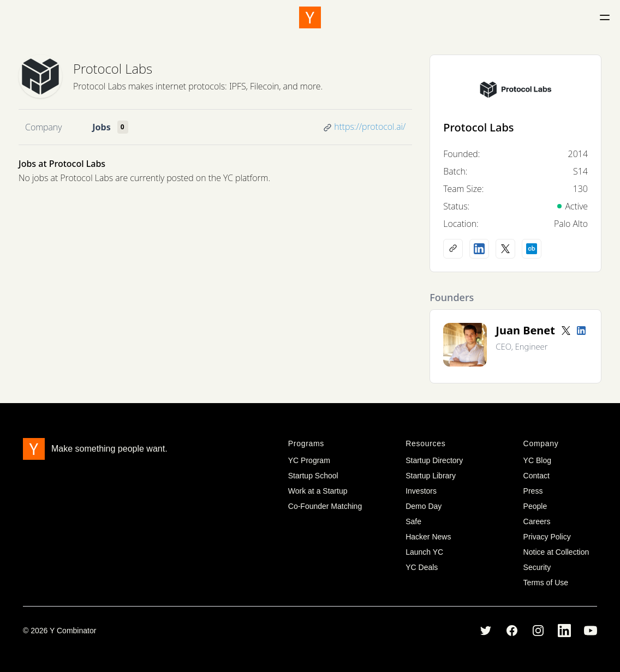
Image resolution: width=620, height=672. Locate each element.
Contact (536, 476)
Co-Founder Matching (325, 506)
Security (537, 567)
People (535, 506)
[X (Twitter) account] (505, 249)
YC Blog (537, 460)
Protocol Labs (113, 68)
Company (43, 127)
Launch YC (424, 552)
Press (533, 491)
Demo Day (424, 506)
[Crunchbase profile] (532, 249)
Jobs (101, 127)
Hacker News (428, 537)
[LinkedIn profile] (479, 249)
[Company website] (453, 249)
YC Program (309, 460)
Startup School (313, 476)
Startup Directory (434, 460)
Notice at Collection (556, 552)
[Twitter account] (566, 331)
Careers (537, 521)
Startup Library (431, 476)
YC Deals (422, 567)
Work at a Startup (318, 491)
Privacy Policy (547, 537)
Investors (421, 491)
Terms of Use (546, 583)
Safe (413, 521)
